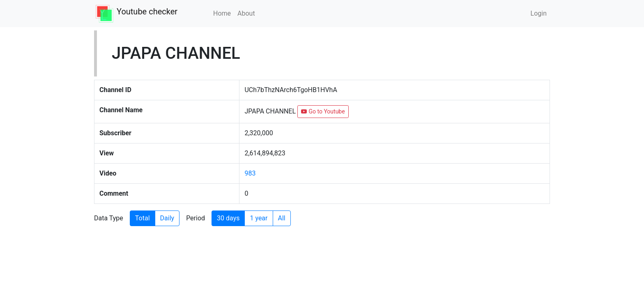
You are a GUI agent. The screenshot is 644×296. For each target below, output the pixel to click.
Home (222, 13)
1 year (259, 218)
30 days (228, 218)
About (246, 13)
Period (195, 218)
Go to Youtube (323, 111)
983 (250, 173)
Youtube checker (147, 12)
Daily (167, 218)
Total (143, 218)
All (282, 218)
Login (539, 13)
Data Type (109, 218)
